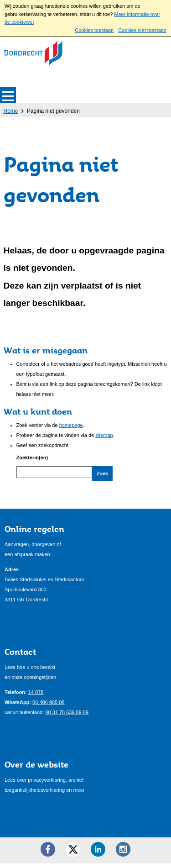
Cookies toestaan (94, 30)
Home (11, 111)
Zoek (103, 473)
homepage (71, 425)
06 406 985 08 (48, 706)
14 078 (36, 696)
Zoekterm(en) (32, 458)
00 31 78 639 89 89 (67, 716)
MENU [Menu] (8, 95)
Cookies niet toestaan (142, 30)
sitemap (104, 435)
